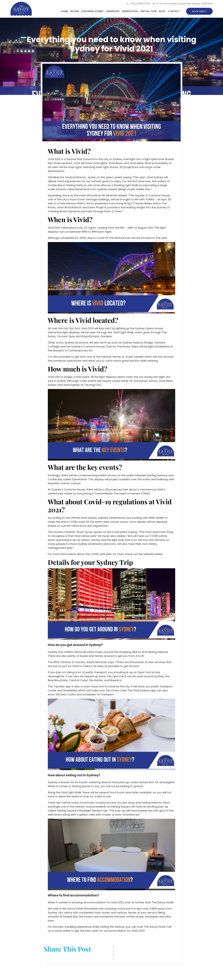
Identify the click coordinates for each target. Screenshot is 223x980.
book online (63, 931)
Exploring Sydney (93, 11)
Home (64, 11)
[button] (146, 947)
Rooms (75, 11)
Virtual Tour (148, 11)
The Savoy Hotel (162, 902)
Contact (174, 11)
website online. (153, 554)
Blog (162, 11)
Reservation (130, 11)
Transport (113, 11)
